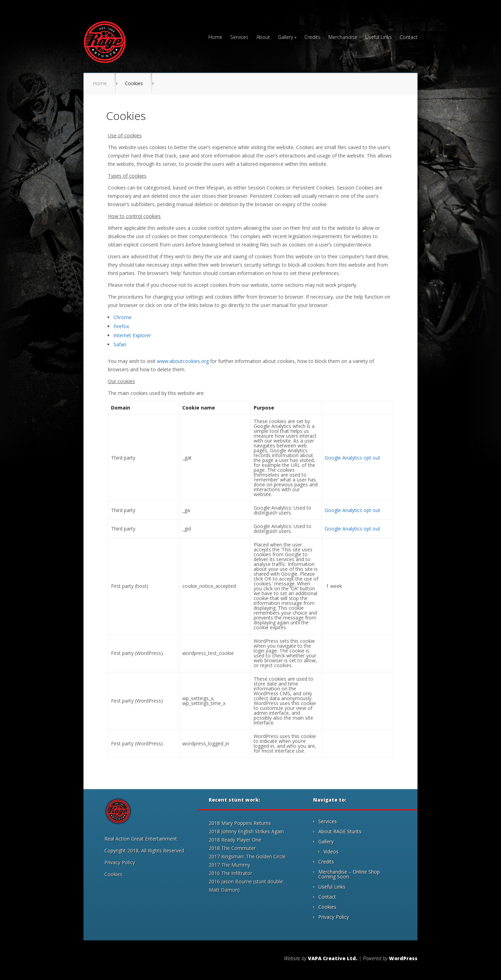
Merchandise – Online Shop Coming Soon (349, 874)
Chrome (122, 317)
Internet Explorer (132, 335)
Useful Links (379, 38)
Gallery (285, 38)
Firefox (121, 326)
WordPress (403, 958)
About (263, 38)
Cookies (113, 874)
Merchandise (343, 38)
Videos (331, 852)
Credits (312, 38)
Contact (409, 38)
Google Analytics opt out (352, 458)
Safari (120, 344)
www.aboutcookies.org (184, 361)
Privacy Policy (120, 862)
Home (215, 38)
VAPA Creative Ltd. (333, 958)
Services (239, 38)
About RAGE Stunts (340, 831)
